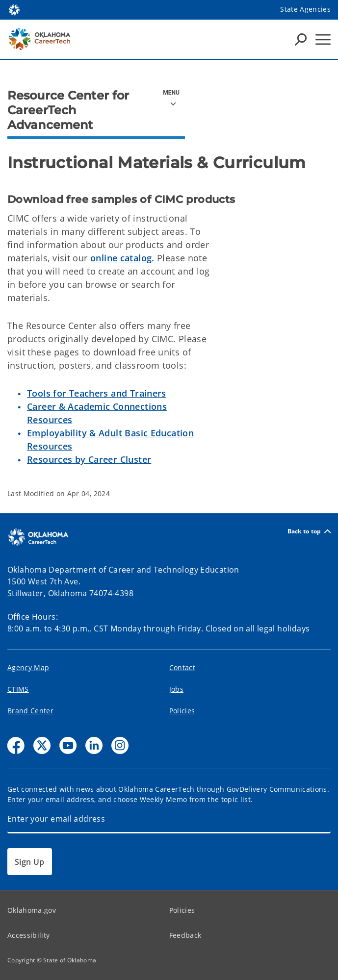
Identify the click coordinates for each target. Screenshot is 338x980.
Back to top (309, 531)
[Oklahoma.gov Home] (14, 9)
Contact (182, 667)
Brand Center (30, 711)
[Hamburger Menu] (323, 39)
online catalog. (122, 258)
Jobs (176, 689)
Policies (182, 711)
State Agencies (305, 9)
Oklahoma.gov (32, 910)
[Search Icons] (301, 39)
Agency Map (28, 667)
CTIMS (18, 689)
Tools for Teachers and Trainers (97, 393)
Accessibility (28, 935)
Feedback (185, 935)
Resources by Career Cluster (89, 459)
